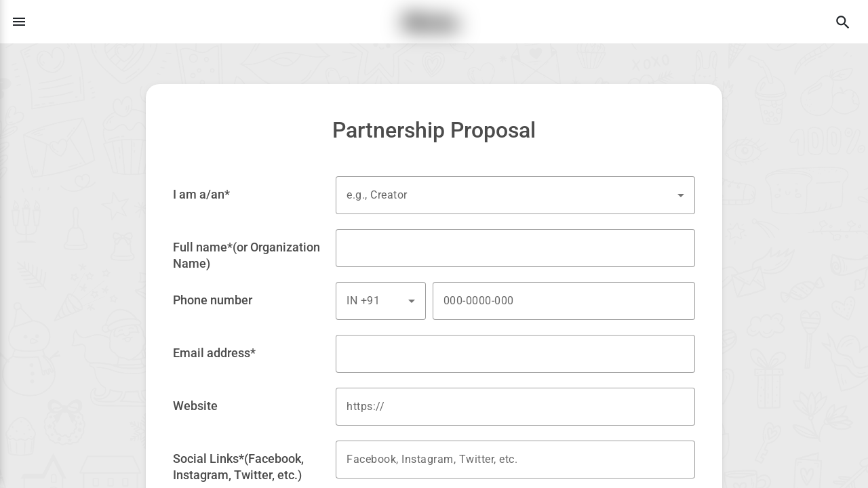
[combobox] (515, 195)
